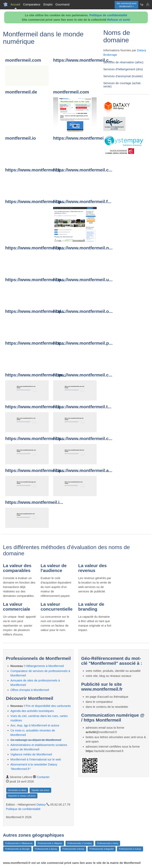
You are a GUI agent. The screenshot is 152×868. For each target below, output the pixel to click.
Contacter (43, 777)
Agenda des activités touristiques (32, 711)
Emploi (48, 4)
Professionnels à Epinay (46, 849)
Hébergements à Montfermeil (45, 666)
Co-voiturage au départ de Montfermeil (36, 740)
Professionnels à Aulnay (130, 849)
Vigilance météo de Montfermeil (31, 754)
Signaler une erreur (40, 790)
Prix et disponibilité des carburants (48, 706)
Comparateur (32, 4)
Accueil (15, 4)
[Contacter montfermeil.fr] (148, 4)
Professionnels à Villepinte (50, 843)
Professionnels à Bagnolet (102, 849)
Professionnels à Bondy (73, 849)
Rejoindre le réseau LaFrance (22, 796)
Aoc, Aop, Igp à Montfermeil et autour (35, 725)
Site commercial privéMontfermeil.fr (126, 5)
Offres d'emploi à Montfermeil (30, 690)
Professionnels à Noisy (108, 843)
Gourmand (62, 4)
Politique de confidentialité (108, 15)
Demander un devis (17, 790)
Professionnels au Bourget (17, 849)
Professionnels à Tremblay (80, 843)
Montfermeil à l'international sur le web (36, 759)
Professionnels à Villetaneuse (19, 843)
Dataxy (41, 805)
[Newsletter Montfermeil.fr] (142, 4)
